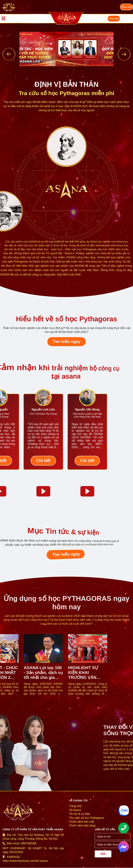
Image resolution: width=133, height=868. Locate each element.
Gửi (103, 854)
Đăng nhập (127, 7)
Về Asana (75, 810)
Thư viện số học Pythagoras (87, 818)
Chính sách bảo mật (81, 822)
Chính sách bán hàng (82, 825)
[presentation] (9, 54)
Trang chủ (75, 806)
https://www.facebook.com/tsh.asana (25, 861)
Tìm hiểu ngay (66, 344)
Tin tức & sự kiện (80, 814)
